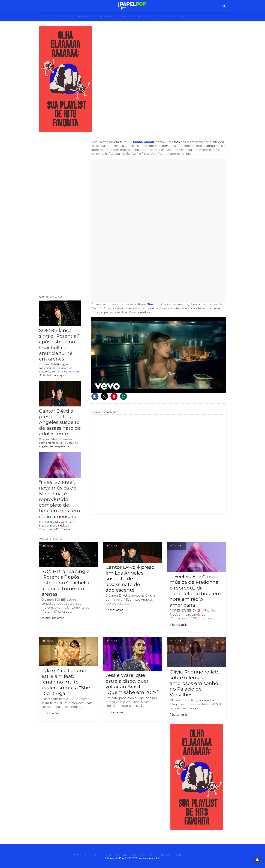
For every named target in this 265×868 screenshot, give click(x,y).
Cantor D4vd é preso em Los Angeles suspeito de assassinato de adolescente (60, 422)
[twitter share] (104, 396)
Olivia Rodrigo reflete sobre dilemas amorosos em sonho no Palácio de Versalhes (195, 683)
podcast (145, 16)
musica (106, 16)
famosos (85, 16)
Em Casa (177, 16)
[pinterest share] (114, 396)
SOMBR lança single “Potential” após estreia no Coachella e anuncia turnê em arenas (59, 345)
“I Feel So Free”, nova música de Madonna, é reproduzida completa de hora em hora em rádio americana (60, 499)
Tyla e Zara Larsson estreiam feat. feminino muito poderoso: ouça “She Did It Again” (66, 682)
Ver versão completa (149, 858)
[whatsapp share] (124, 396)
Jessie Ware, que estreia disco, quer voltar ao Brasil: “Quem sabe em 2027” (132, 684)
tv (161, 16)
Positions (155, 304)
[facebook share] (95, 396)
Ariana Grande (144, 142)
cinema (125, 16)
